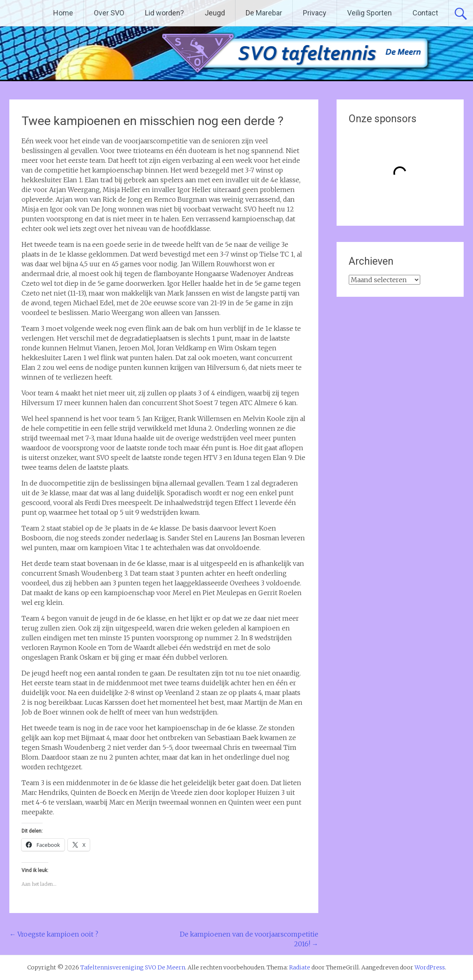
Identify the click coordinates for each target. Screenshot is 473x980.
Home (63, 13)
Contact (425, 13)
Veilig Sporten (369, 13)
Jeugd (215, 13)
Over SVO (109, 13)
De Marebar (264, 13)
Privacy (315, 13)
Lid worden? (164, 13)
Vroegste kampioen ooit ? (54, 934)
